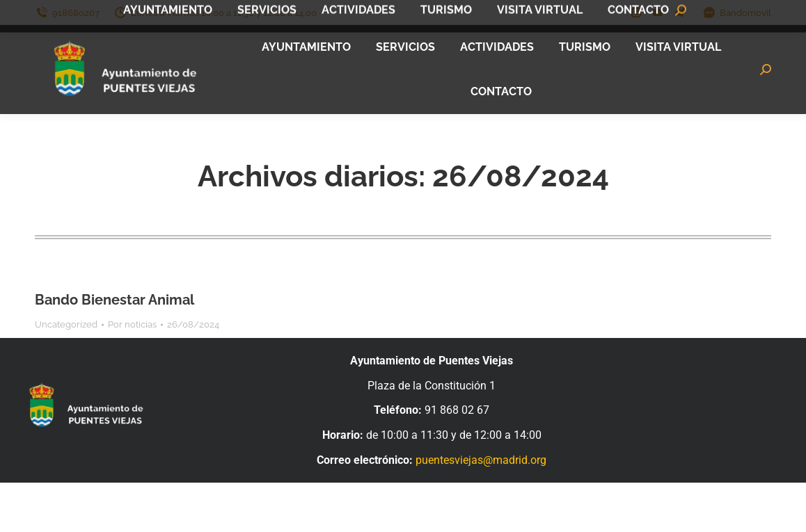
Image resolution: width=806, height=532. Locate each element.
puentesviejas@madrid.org (481, 460)
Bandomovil (737, 13)
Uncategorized (66, 324)
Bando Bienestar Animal (114, 300)
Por (132, 324)
